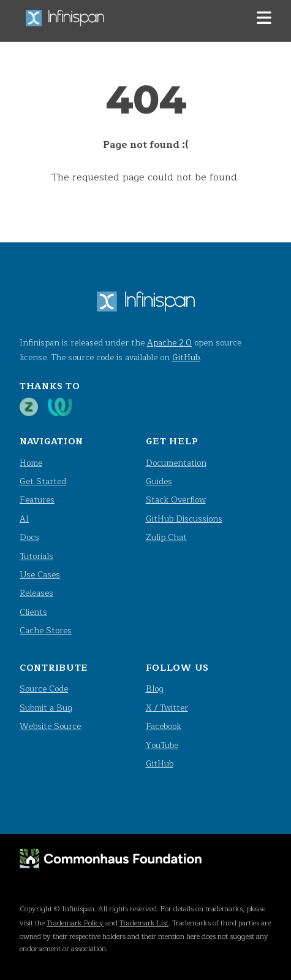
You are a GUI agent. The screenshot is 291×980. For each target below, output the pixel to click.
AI (24, 519)
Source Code (44, 689)
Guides (159, 481)
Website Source (50, 726)
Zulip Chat (166, 537)
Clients (33, 612)
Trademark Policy (75, 923)
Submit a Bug (46, 708)
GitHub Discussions (184, 519)
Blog (155, 689)
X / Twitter (167, 708)
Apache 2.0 (169, 343)
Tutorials (36, 556)
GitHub (186, 357)
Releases (36, 593)
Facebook (164, 726)
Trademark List (144, 923)
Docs (29, 537)
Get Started (43, 481)
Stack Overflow (176, 500)
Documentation (176, 463)
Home (31, 463)
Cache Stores (46, 631)
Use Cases (40, 575)
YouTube (162, 745)
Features (37, 500)
